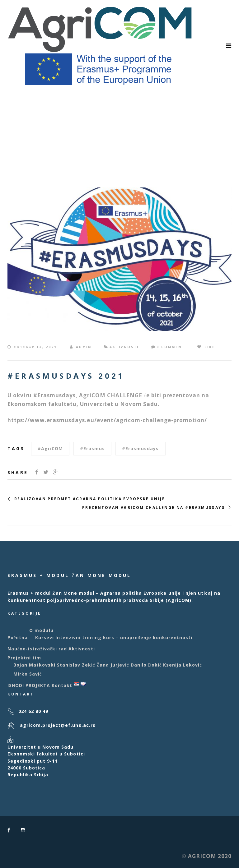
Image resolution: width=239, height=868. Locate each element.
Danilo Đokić (146, 665)
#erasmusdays (140, 448)
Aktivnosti (124, 347)
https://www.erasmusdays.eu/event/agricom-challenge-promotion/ (107, 420)
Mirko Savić (28, 674)
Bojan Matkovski (34, 665)
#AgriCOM (50, 448)
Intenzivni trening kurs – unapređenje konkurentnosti (124, 637)
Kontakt (62, 685)
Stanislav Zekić (76, 665)
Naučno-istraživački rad (37, 649)
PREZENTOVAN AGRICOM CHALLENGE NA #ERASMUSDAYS (153, 508)
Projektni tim (24, 658)
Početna (18, 637)
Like (206, 347)
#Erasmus (92, 448)
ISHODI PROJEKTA (29, 685)
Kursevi (45, 637)
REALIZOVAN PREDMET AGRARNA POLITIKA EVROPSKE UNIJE (90, 499)
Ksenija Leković (183, 665)
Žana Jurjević (113, 665)
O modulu (41, 630)
